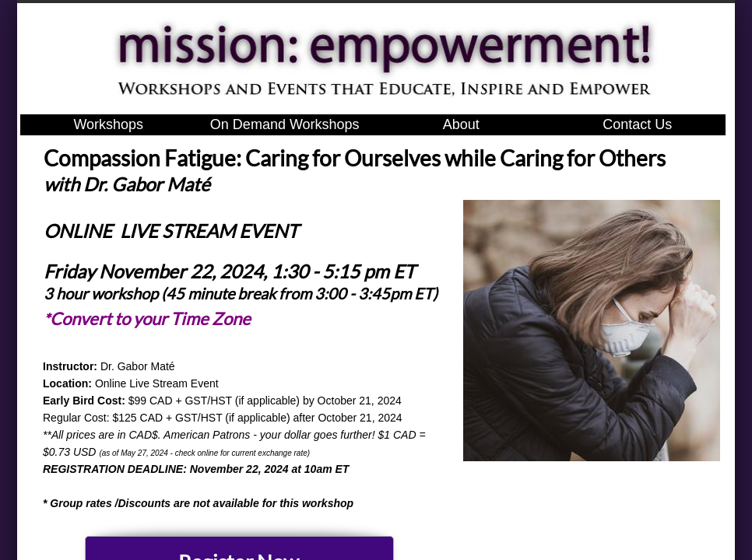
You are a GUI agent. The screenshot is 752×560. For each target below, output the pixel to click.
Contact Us (637, 124)
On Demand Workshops (285, 124)
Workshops (108, 124)
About (461, 124)
